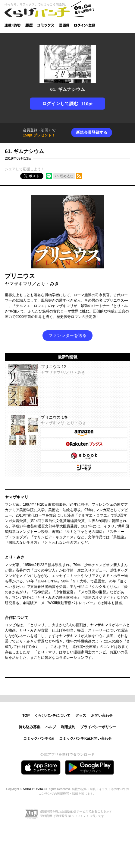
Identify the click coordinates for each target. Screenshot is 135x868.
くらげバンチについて (52, 716)
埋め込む (67, 176)
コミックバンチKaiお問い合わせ (85, 738)
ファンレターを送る (67, 335)
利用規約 (68, 727)
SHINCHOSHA (33, 789)
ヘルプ (51, 727)
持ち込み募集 (30, 727)
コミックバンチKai (39, 738)
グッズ (81, 716)
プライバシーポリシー (98, 727)
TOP (26, 716)
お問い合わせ (102, 716)
